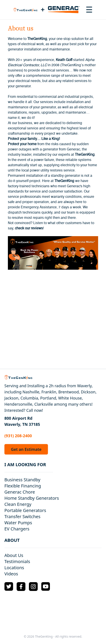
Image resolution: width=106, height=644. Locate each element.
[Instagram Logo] (33, 587)
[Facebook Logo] (21, 587)
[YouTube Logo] (46, 586)
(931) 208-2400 (18, 436)
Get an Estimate (26, 449)
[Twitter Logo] (9, 586)
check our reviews (29, 228)
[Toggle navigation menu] (89, 10)
